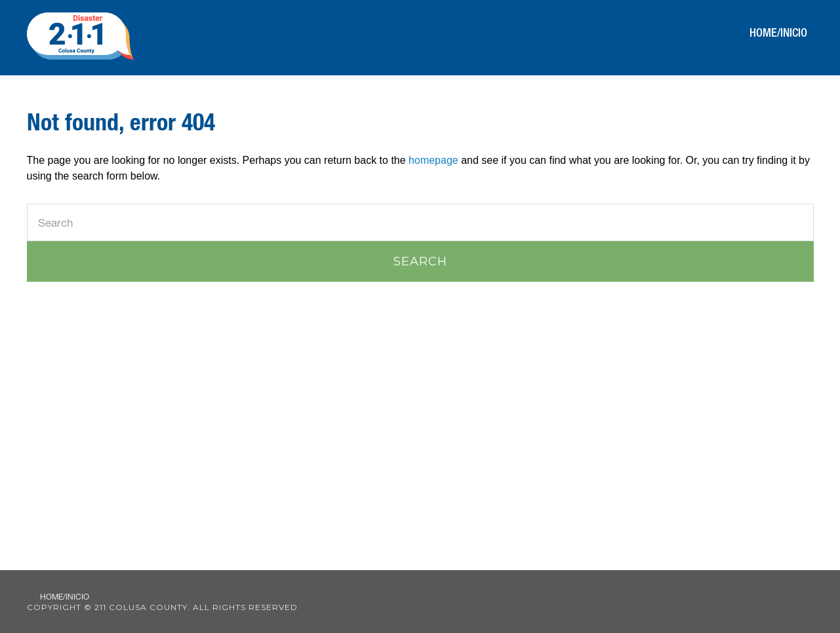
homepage (433, 160)
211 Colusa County (80, 36)
